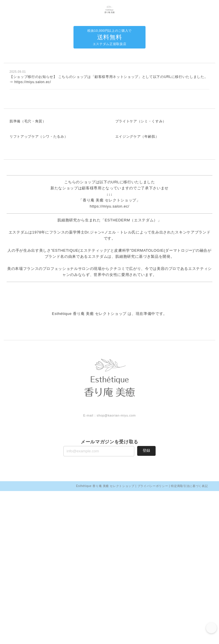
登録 (146, 603)
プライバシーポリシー (153, 639)
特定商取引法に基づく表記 (189, 639)
